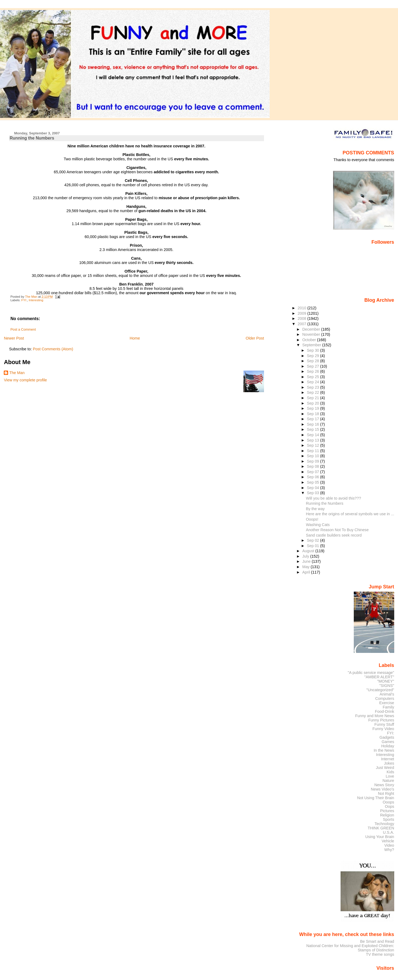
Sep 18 (313, 414)
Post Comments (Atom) (53, 349)
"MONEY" (386, 681)
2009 (303, 313)
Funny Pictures (381, 720)
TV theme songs (380, 954)
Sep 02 (313, 540)
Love (390, 776)
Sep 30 (313, 350)
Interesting (36, 300)
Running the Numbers (325, 503)
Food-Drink (385, 711)
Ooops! (312, 519)
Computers (385, 698)
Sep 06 (313, 477)
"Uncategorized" (380, 690)
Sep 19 (313, 408)
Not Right (386, 794)
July (306, 556)
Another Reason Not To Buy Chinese (337, 530)
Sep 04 (313, 488)
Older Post (255, 338)
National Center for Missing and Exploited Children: (350, 946)
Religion (387, 815)
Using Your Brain (380, 837)
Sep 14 (313, 435)
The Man (17, 373)
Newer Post (14, 338)
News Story (384, 785)
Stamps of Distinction (376, 950)
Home (135, 338)
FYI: (24, 300)
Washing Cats (318, 525)
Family (388, 707)
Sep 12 (313, 445)
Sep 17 (313, 419)
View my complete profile (25, 380)
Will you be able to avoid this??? (334, 498)
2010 (303, 308)
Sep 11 (313, 451)
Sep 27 (313, 366)
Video (389, 845)
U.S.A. (389, 832)
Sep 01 (313, 546)
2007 (303, 324)
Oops (389, 806)
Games (388, 742)
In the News (384, 750)
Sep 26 (313, 371)
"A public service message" (371, 673)
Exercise (387, 703)
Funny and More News (375, 716)
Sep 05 (313, 482)
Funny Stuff (384, 724)
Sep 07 (313, 472)
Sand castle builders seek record (334, 535)
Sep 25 (313, 377)
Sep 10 (313, 456)
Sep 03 (313, 493)
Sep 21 (313, 398)
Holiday (388, 746)
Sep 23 (313, 387)
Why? (389, 850)
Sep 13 (313, 440)
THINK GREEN (381, 828)
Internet (388, 759)
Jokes (389, 763)
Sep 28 (313, 361)
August (309, 551)
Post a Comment (23, 330)
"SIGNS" (387, 686)
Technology (384, 824)
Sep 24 (313, 382)
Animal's (387, 694)
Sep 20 (313, 403)
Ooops (388, 802)
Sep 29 (313, 356)
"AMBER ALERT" (379, 677)
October (310, 340)
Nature (388, 781)
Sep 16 (313, 424)
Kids (390, 772)
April (307, 572)
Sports (389, 819)
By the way (315, 509)
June (307, 561)
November (312, 334)
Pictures (387, 811)
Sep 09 (313, 461)
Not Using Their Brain (376, 798)
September (312, 345)
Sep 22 (313, 392)
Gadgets (387, 737)
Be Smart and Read (377, 941)
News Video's (382, 789)
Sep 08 (313, 466)
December (312, 329)
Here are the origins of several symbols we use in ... (350, 514)
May (306, 567)
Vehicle (388, 841)
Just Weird (385, 768)
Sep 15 (313, 429)
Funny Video (383, 729)
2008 (303, 318)
